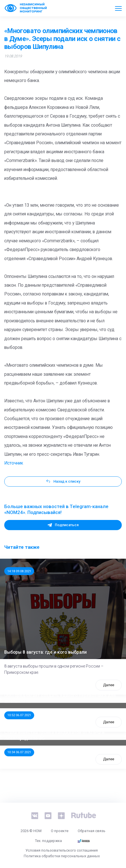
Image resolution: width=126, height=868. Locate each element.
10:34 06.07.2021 (19, 752)
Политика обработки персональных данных (62, 856)
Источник (14, 463)
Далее (109, 685)
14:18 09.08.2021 (19, 571)
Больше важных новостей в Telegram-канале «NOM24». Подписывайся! (56, 509)
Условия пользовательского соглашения (62, 850)
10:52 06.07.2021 (19, 715)
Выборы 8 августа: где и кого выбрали (45, 652)
